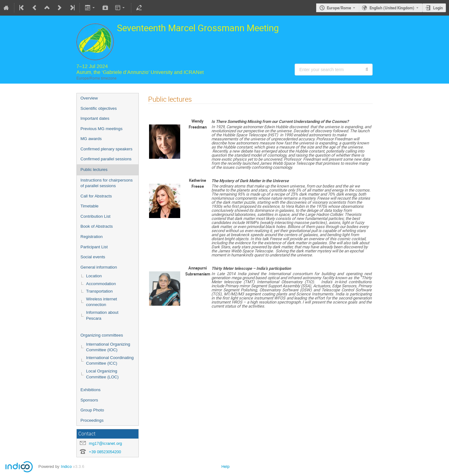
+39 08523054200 (105, 452)
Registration (92, 237)
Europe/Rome (339, 8)
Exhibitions (90, 390)
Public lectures (94, 170)
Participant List (94, 247)
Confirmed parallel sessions (106, 159)
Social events (93, 257)
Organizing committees (102, 335)
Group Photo (92, 410)
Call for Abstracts (96, 196)
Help (225, 466)
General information (99, 267)
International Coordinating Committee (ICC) (110, 361)
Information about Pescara (102, 315)
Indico (66, 466)
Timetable (89, 206)
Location (94, 276)
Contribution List (95, 216)
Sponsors (89, 400)
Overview (89, 98)
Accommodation (101, 284)
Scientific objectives (99, 108)
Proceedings (92, 420)
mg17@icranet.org (105, 443)
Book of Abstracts (97, 226)
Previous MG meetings (101, 129)
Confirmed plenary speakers (106, 149)
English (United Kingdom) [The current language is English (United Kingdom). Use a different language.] (392, 8)
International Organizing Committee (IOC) (108, 347)
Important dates (95, 118)
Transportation (99, 291)
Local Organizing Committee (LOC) (102, 374)
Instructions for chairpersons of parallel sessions (106, 183)
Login (438, 8)
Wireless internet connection (101, 302)
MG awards (91, 139)
